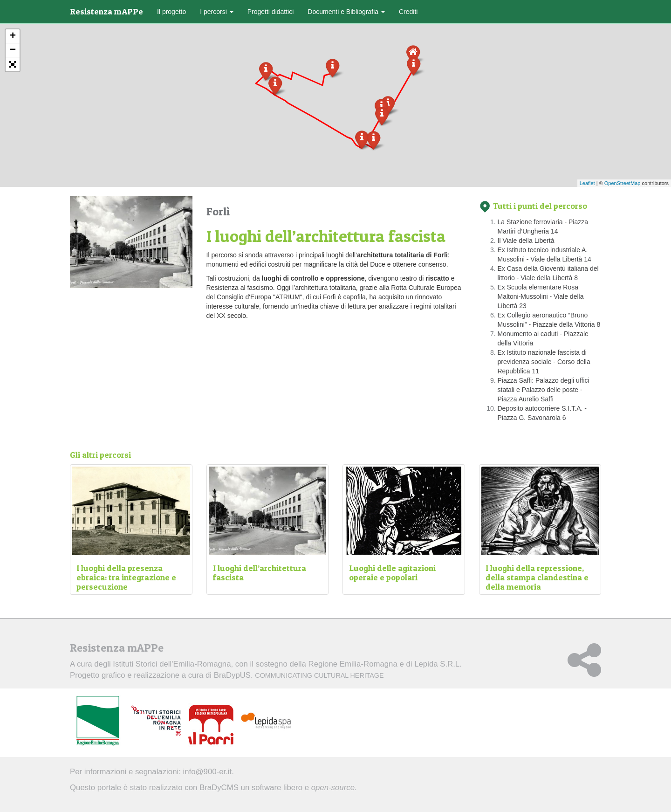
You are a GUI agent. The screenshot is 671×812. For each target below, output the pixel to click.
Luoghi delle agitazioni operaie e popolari (392, 573)
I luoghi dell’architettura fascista (260, 573)
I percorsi (216, 12)
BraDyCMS (219, 788)
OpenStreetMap (623, 183)
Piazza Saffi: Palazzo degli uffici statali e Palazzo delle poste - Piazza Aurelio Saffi (544, 390)
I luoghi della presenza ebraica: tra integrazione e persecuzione (126, 577)
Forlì (218, 211)
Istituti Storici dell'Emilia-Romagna (172, 664)
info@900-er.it (208, 772)
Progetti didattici (271, 12)
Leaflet (587, 183)
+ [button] (13, 36)
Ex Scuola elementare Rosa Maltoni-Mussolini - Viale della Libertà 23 (541, 296)
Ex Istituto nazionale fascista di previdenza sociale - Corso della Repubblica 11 (544, 362)
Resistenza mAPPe (106, 11)
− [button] (13, 50)
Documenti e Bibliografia (346, 12)
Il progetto (171, 12)
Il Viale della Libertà (526, 241)
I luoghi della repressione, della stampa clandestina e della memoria (537, 577)
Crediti (408, 12)
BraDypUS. (299, 675)
